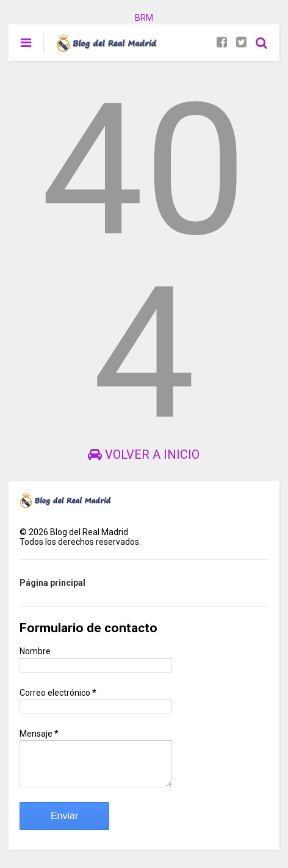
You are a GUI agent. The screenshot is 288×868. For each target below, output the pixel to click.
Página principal (52, 583)
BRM (144, 18)
